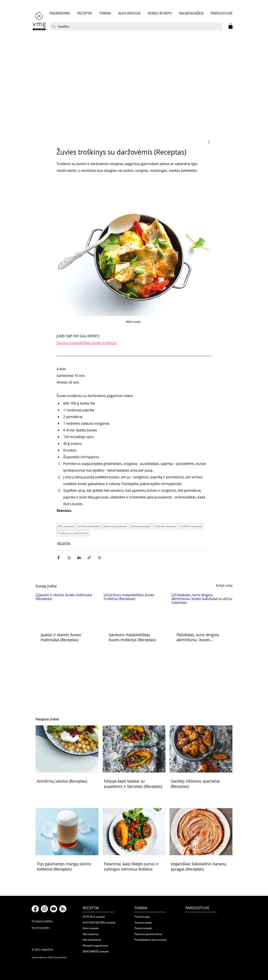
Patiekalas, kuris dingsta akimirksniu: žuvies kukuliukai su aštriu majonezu (198, 637)
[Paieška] (136, 26)
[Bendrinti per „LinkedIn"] (79, 558)
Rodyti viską (224, 585)
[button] (231, 26)
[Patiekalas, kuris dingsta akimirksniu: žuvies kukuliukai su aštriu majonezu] (202, 610)
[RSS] (63, 909)
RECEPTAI (64, 543)
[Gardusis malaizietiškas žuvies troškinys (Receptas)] (134, 610)
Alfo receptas (66, 526)
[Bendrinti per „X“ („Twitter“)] (69, 558)
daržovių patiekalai (115, 526)
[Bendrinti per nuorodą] (89, 558)
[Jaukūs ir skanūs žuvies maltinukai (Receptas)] (66, 610)
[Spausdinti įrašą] (100, 558)
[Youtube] (54, 909)
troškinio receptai (191, 526)
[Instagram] (44, 909)
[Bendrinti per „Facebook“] (59, 558)
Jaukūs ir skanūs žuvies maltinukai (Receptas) (61, 637)
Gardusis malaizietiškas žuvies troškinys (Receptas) (132, 637)
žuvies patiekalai (140, 526)
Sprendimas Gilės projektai (49, 957)
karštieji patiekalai (89, 526)
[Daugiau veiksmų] (209, 142)
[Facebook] (35, 909)
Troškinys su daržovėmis (73, 533)
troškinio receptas (165, 526)
